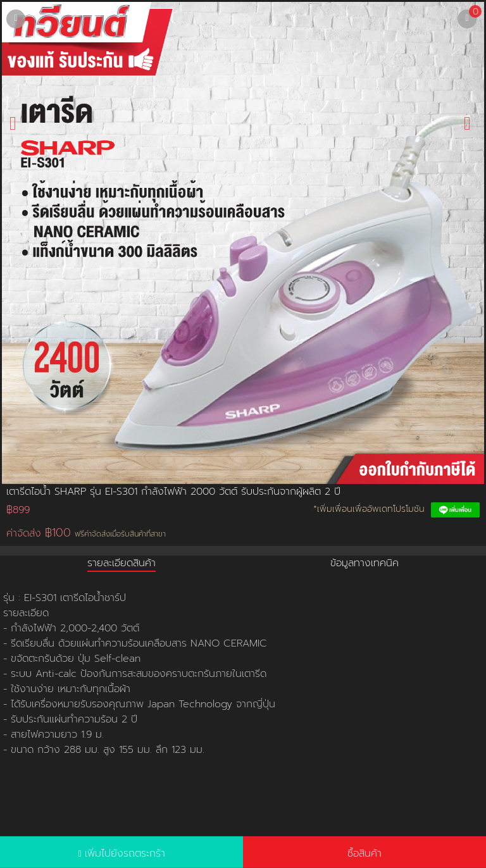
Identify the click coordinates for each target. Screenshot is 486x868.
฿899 (18, 510)
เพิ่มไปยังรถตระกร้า (125, 853)
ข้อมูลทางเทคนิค (364, 563)
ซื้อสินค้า (364, 853)
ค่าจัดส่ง (86, 533)
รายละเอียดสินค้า (121, 563)
